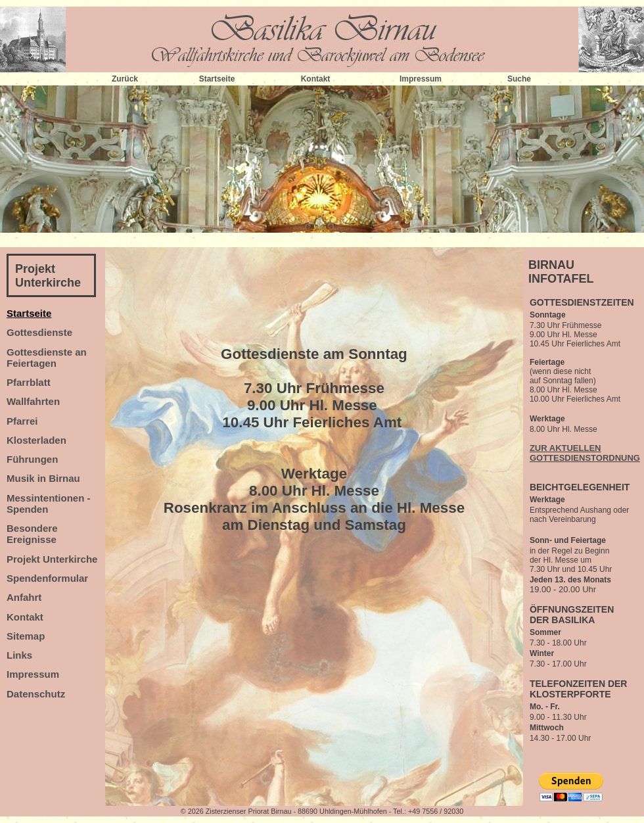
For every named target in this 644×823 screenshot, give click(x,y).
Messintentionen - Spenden (49, 504)
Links (19, 655)
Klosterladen (36, 440)
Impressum (421, 79)
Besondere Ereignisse (32, 534)
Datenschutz (36, 694)
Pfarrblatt (29, 382)
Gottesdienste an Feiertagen (47, 358)
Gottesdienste (39, 332)
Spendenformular (47, 578)
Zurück (125, 79)
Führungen (32, 459)
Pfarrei (22, 421)
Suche (519, 79)
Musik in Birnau (43, 478)
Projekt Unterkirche (48, 276)
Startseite (217, 79)
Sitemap (26, 636)
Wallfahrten (33, 401)
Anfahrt (24, 597)
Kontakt (316, 79)
